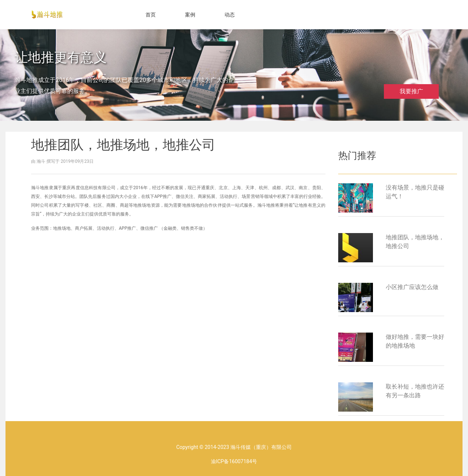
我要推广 (411, 91)
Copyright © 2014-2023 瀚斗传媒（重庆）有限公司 (234, 447)
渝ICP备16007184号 (234, 461)
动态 (230, 15)
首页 (151, 15)
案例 (190, 15)
